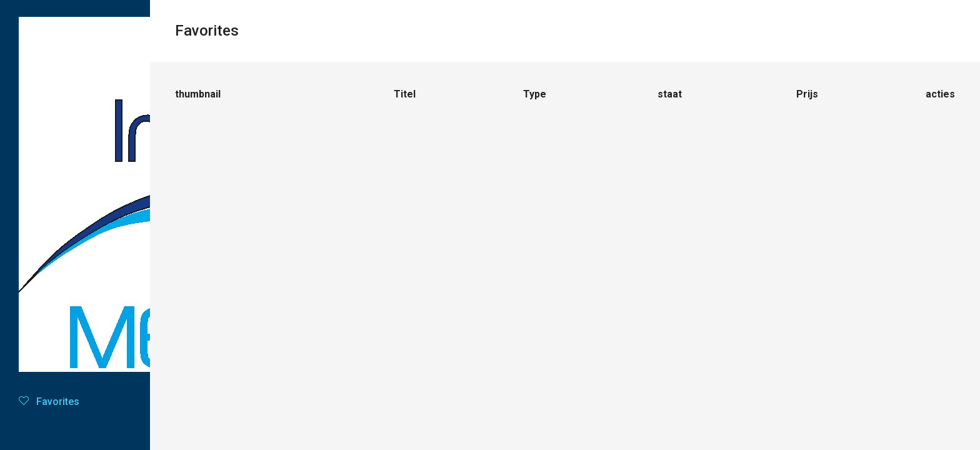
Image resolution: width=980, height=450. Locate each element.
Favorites (49, 402)
